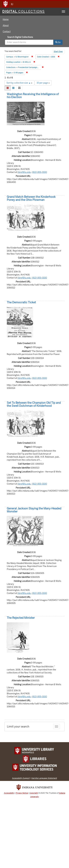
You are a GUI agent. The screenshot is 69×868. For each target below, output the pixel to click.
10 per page (43, 83)
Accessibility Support (21, 778)
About (6, 25)
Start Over (58, 51)
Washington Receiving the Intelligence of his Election (33, 96)
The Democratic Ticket (21, 302)
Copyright (34, 793)
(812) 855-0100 (39, 172)
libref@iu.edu (24, 172)
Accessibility (9, 793)
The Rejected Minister (21, 618)
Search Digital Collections (20, 37)
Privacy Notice (22, 793)
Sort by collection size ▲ (19, 83)
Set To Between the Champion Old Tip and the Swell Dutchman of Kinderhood (34, 404)
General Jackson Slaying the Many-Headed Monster (34, 510)
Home (6, 19)
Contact (7, 31)
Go (58, 42)
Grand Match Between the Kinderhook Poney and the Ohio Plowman (31, 198)
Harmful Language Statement (44, 778)
